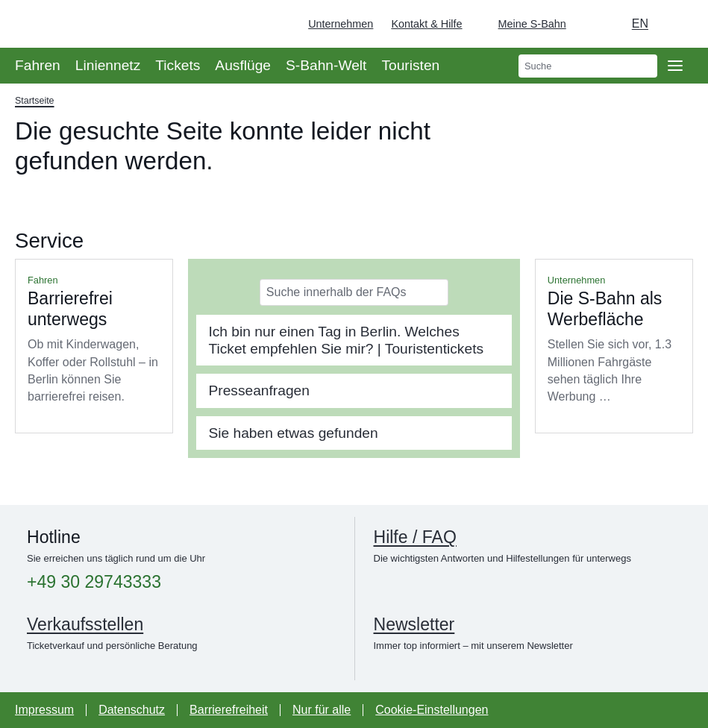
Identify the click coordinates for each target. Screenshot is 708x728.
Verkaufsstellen (85, 624)
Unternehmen (341, 24)
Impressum (44, 710)
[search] (588, 66)
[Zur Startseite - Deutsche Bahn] (675, 24)
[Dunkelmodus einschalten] (592, 24)
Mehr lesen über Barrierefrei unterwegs (94, 346)
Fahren (38, 65)
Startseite (35, 101)
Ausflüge (243, 65)
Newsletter (414, 624)
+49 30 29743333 (94, 582)
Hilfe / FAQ (415, 537)
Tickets (178, 65)
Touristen (410, 65)
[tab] (354, 340)
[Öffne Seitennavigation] (675, 66)
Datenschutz (132, 710)
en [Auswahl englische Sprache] (640, 23)
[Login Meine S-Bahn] (523, 24)
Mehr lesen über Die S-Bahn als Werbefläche (614, 346)
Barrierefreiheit (229, 710)
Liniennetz (108, 65)
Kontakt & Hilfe (426, 24)
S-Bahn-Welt (326, 65)
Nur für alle (322, 710)
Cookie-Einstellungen (432, 710)
